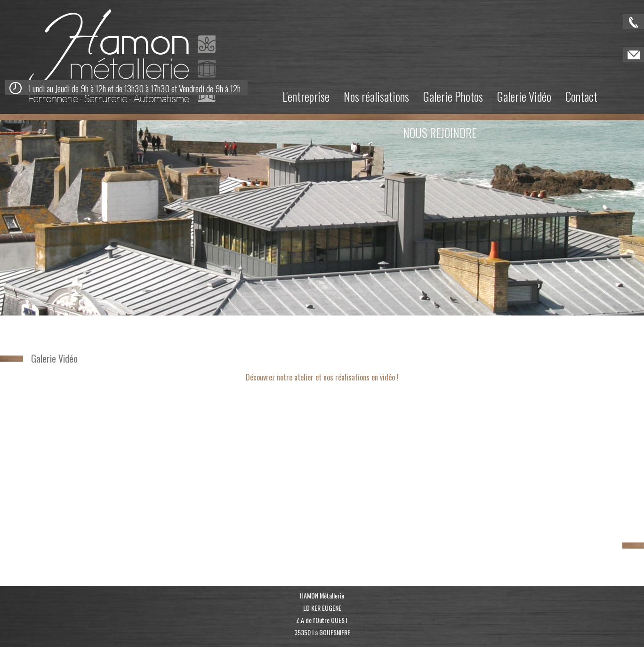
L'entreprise (306, 96)
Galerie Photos (453, 96)
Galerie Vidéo (524, 96)
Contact (581, 96)
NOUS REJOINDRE (440, 133)
